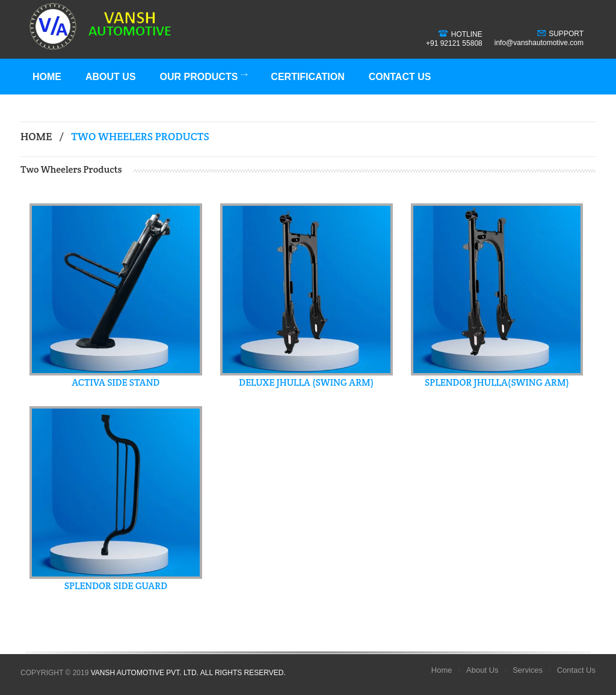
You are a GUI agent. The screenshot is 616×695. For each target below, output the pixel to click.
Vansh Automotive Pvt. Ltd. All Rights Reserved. (188, 673)
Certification (307, 77)
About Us (111, 77)
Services (528, 670)
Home (47, 77)
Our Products (204, 77)
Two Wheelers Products (140, 136)
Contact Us (400, 77)
